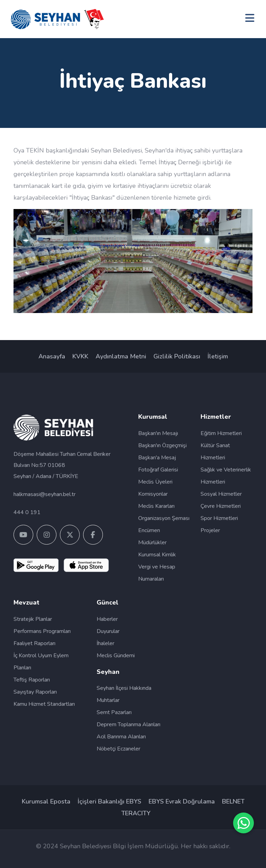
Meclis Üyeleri (155, 482)
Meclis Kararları (156, 506)
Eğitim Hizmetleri (221, 433)
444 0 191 (27, 512)
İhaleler (105, 643)
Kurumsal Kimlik (157, 555)
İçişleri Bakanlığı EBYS (109, 801)
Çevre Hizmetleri (221, 506)
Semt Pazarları (114, 712)
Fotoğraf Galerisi (158, 470)
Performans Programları (42, 631)
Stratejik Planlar (33, 619)
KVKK (80, 356)
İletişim (218, 356)
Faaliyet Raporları (34, 643)
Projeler (210, 530)
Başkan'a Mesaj (157, 458)
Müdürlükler (152, 542)
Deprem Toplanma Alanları (128, 724)
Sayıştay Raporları (35, 692)
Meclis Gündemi (116, 656)
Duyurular (108, 631)
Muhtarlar (108, 700)
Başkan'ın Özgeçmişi (162, 445)
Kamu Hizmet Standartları (44, 704)
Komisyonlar (153, 494)
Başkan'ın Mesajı (158, 433)
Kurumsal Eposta (46, 801)
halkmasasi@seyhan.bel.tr (45, 494)
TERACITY (136, 813)
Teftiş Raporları (32, 680)
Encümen (149, 530)
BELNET (233, 801)
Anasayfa (52, 356)
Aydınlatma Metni (121, 356)
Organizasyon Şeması (164, 518)
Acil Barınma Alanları (121, 737)
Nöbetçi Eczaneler (118, 749)
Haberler (107, 619)
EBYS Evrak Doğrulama (182, 801)
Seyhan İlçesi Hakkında (124, 688)
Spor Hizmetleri (219, 518)
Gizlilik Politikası (177, 356)
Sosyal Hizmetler (221, 494)
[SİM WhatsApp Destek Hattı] (243, 823)
